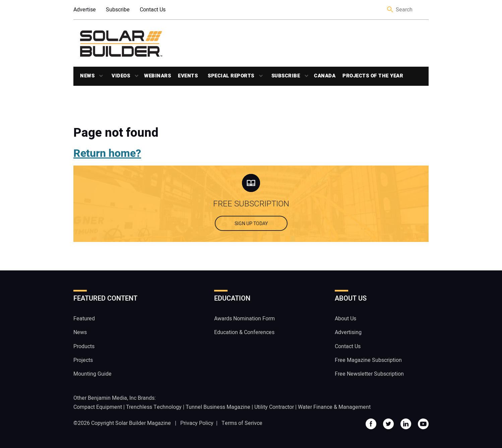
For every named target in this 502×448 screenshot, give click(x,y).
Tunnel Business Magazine (218, 407)
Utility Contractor (274, 407)
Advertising (348, 332)
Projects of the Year (373, 76)
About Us (346, 319)
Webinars (158, 76)
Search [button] (390, 10)
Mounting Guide (92, 374)
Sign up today (251, 224)
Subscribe (118, 10)
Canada (325, 76)
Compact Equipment (98, 407)
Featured (84, 319)
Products (84, 346)
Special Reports (231, 76)
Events (188, 76)
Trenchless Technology (154, 407)
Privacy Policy (197, 423)
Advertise (85, 10)
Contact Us (153, 10)
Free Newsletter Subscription (369, 374)
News (87, 76)
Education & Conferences (244, 332)
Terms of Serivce (242, 423)
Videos (121, 76)
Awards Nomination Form (244, 319)
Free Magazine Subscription (368, 360)
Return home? (107, 153)
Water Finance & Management (334, 407)
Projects (83, 360)
